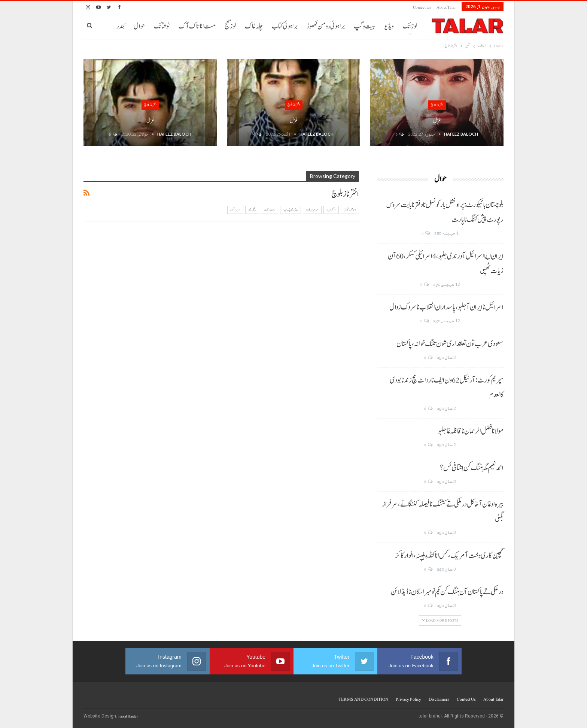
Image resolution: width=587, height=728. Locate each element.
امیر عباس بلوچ (312, 210)
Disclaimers (439, 699)
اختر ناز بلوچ (437, 105)
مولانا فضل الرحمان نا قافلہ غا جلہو (471, 431)
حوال (139, 26)
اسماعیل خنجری (350, 210)
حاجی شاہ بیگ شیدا (291, 210)
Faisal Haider (128, 716)
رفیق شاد (252, 210)
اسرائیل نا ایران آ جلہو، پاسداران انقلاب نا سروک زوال (446, 307)
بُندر (121, 26)
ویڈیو (389, 26)
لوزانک (410, 26)
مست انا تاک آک (197, 26)
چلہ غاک (254, 26)
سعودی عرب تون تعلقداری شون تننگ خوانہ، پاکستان (450, 344)
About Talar (446, 7)
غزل (437, 121)
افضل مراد (331, 210)
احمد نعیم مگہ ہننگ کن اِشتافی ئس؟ (472, 468)
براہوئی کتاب (285, 26)
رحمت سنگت (270, 210)
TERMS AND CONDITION (363, 699)
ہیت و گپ (364, 26)
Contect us (422, 7)
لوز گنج (230, 26)
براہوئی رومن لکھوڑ (326, 26)
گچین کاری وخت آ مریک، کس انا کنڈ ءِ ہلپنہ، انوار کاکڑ (449, 556)
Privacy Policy (408, 699)
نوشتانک (162, 26)
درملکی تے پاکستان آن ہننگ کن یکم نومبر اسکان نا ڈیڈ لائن (447, 592)
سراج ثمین (235, 210)
